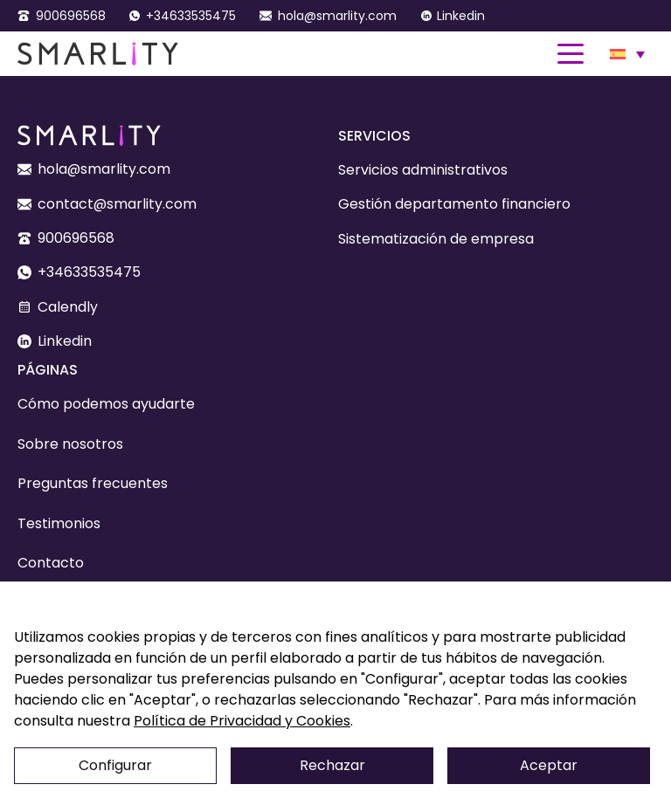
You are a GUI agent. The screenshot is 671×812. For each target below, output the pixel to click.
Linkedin (461, 16)
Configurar (115, 765)
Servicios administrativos (423, 170)
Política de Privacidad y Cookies (242, 721)
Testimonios (59, 523)
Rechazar (332, 765)
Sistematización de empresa (436, 239)
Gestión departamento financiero (454, 204)
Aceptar (549, 765)
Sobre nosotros (70, 444)
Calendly (68, 307)
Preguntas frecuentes (93, 483)
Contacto (51, 563)
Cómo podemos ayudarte (106, 404)
